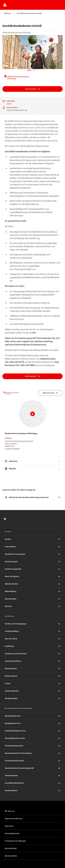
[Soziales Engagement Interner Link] (32, 569)
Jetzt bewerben (32, 89)
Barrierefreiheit (11, 848)
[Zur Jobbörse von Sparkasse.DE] (5, 5)
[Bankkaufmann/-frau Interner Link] (32, 723)
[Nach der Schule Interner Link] (32, 639)
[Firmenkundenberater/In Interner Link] (32, 761)
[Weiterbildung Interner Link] (32, 591)
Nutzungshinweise (12, 834)
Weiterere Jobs (50, 393)
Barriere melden (11, 856)
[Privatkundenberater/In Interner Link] (32, 746)
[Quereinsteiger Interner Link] (32, 599)
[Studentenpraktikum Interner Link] (32, 661)
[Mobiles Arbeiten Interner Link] (32, 584)
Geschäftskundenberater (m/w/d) (29, 13)
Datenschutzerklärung (13, 819)
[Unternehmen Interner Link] (32, 547)
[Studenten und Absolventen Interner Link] (32, 654)
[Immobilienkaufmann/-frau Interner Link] (32, 731)
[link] (5, 519)
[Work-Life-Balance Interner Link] (32, 576)
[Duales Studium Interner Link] (32, 676)
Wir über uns (10, 811)
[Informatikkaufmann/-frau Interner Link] (32, 738)
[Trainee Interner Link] (32, 684)
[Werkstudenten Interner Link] (32, 669)
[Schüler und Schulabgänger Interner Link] (32, 624)
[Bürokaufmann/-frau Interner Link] (32, 716)
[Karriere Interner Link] (32, 539)
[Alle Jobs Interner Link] (32, 606)
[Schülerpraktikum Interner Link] (32, 631)
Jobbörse (8, 13)
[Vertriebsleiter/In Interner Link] (32, 776)
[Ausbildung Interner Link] (32, 646)
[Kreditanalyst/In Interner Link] (32, 791)
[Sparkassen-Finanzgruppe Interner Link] (32, 554)
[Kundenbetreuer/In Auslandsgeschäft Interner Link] (32, 768)
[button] (32, 841)
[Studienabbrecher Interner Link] (32, 691)
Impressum (9, 826)
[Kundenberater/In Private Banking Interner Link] (32, 753)
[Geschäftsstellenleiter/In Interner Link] (32, 783)
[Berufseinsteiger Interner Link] (32, 698)
